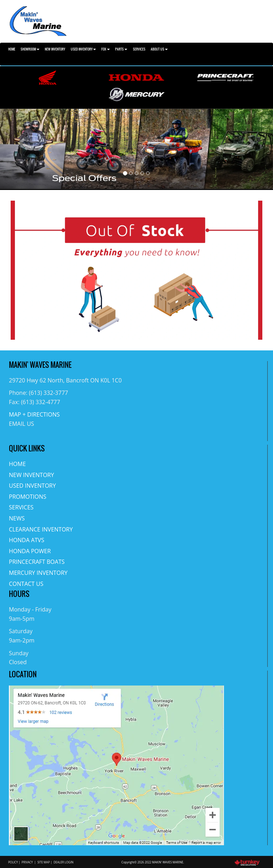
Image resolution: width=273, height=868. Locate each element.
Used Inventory (32, 486)
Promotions (28, 497)
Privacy (27, 862)
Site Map (44, 862)
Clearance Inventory (41, 529)
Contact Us (26, 584)
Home (12, 49)
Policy (13, 862)
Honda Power (30, 551)
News (17, 518)
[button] (20, 149)
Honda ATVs (26, 540)
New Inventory (55, 49)
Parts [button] (121, 49)
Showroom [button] (30, 49)
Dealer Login (64, 862)
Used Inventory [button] (83, 49)
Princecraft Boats (37, 562)
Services (139, 49)
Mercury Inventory (38, 573)
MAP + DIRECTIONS (34, 414)
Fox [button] (106, 49)
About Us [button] (159, 49)
